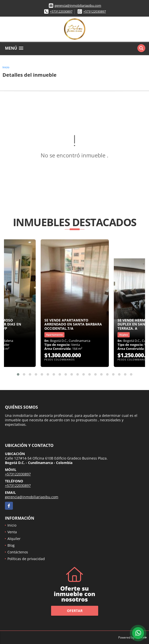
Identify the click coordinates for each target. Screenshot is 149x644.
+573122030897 (61, 11)
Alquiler (14, 539)
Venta (12, 532)
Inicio (6, 67)
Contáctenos (18, 552)
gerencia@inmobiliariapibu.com (78, 5)
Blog (11, 545)
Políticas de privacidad (26, 559)
